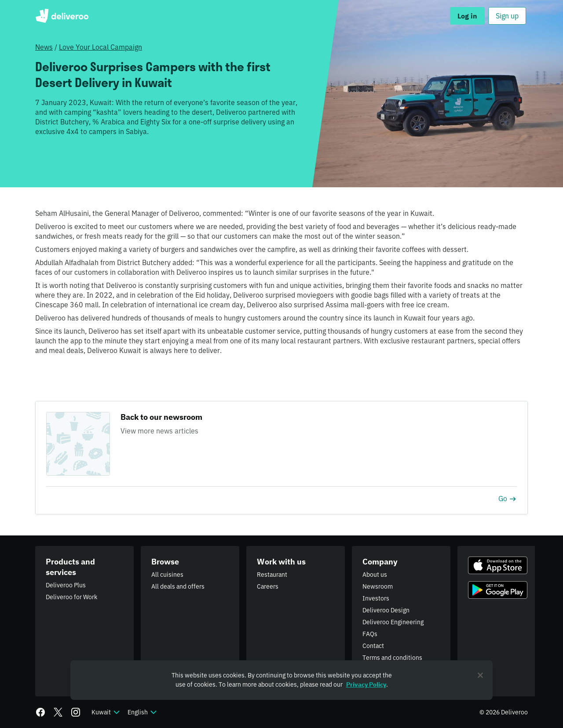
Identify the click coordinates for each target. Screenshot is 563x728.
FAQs (370, 634)
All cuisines (167, 575)
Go (508, 499)
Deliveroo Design (386, 610)
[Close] (480, 675)
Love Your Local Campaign (101, 47)
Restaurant (272, 575)
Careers (268, 586)
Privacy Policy (366, 684)
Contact (373, 646)
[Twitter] (58, 712)
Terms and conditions (392, 658)
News (44, 47)
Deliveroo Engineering (393, 622)
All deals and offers (178, 586)
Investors (376, 598)
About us (375, 575)
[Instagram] (76, 712)
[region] (281, 680)
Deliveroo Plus (66, 585)
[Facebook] (40, 712)
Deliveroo (62, 16)
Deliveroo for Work (71, 597)
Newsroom (378, 586)
